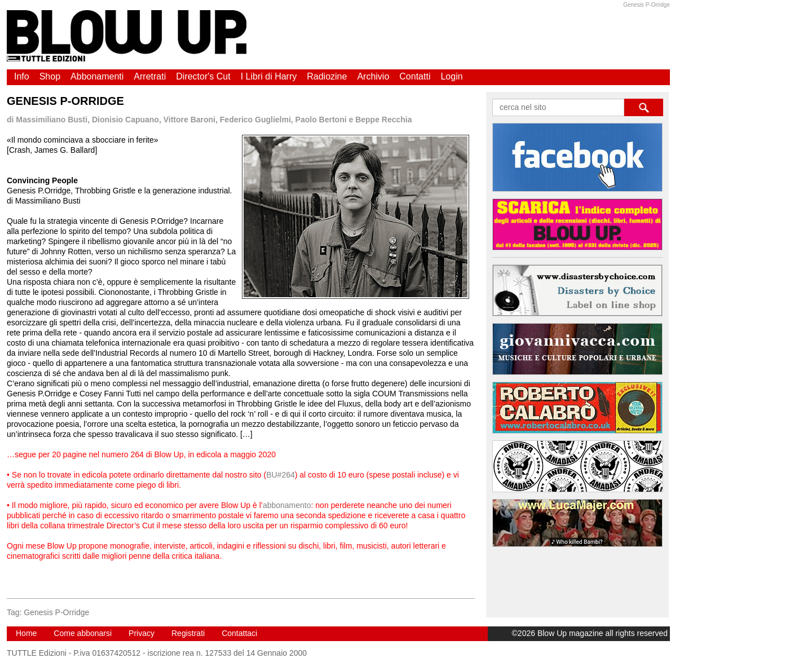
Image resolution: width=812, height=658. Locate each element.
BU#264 (281, 475)
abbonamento (287, 505)
